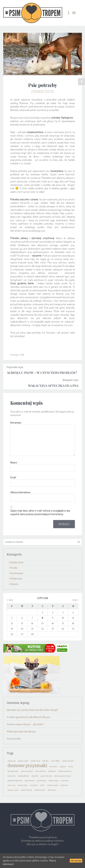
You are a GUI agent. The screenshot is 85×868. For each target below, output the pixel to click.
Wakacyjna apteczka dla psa (21, 732)
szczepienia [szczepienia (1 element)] (34, 785)
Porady (14, 568)
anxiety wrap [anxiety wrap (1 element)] (35, 761)
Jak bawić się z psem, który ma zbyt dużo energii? (33, 710)
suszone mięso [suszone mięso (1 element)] (22, 785)
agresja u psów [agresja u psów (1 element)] (23, 761)
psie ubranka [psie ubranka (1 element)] (42, 781)
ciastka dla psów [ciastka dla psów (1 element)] (68, 761)
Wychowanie (17, 573)
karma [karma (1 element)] (71, 767)
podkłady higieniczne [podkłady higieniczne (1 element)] (15, 781)
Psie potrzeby (14, 739)
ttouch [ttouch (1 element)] (42, 785)
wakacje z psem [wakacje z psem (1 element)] (53, 785)
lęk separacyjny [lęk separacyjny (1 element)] (13, 771)
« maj (10, 600)
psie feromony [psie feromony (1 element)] (30, 781)
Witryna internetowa (20, 492)
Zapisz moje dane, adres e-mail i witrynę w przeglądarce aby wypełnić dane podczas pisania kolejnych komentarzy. (40, 512)
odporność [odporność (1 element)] (35, 776)
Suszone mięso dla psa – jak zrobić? (25, 724)
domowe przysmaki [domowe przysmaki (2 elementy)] (27, 766)
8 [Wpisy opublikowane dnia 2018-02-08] (42, 618)
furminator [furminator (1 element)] (53, 767)
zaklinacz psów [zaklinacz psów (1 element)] (40, 790)
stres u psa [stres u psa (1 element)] (11, 785)
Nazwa (14, 462)
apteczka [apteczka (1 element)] (45, 761)
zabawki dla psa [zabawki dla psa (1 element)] (26, 790)
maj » (75, 600)
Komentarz (16, 423)
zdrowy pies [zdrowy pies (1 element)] (52, 790)
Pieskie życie (42, 92)
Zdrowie (14, 584)
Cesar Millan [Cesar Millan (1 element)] (55, 761)
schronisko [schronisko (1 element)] (65, 781)
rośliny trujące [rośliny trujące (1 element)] (53, 781)
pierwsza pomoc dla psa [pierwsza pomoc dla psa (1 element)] (63, 776)
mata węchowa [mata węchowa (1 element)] (40, 771)
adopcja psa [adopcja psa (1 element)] (12, 761)
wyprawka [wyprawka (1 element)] (64, 785)
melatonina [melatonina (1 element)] (52, 771)
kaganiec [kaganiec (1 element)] (63, 767)
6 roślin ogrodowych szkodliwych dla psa (28, 717)
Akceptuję (76, 861)
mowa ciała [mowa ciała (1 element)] (12, 776)
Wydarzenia (16, 579)
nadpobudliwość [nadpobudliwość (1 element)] (23, 776)
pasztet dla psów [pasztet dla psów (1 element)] (46, 776)
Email (14, 477)
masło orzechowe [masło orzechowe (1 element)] (27, 771)
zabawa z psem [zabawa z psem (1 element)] (13, 790)
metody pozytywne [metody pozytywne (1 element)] (65, 771)
